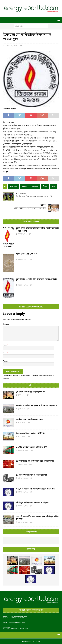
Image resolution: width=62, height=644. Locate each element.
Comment (6, 324)
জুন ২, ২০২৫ (21, 395)
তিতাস (45, 186)
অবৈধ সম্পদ (13, 186)
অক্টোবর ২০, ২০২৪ (23, 506)
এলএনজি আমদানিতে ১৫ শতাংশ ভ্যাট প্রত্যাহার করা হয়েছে (36, 406)
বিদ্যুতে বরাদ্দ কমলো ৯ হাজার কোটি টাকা (30, 433)
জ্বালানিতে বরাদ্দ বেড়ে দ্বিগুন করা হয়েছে (29, 420)
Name (5, 345)
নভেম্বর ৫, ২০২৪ (22, 464)
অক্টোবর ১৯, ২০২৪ (23, 522)
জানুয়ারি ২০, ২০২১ (23, 285)
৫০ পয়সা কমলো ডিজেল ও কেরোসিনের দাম (31, 475)
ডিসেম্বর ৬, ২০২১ (23, 234)
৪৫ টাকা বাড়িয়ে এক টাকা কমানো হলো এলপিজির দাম (35, 461)
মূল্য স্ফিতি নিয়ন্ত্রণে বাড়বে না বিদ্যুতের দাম (30, 392)
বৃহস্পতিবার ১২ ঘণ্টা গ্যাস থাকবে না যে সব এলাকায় (36, 280)
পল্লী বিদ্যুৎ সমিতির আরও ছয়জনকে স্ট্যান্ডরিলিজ (32, 503)
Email (5, 353)
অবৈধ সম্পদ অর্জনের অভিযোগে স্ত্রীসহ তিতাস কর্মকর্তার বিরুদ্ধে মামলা (37, 230)
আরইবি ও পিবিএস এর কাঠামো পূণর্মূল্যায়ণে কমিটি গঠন (35, 489)
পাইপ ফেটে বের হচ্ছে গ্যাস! (27, 254)
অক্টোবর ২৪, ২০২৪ (23, 492)
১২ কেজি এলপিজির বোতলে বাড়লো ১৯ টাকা (31, 447)
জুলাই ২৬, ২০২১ (22, 259)
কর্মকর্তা (24, 186)
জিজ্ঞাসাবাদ (35, 186)
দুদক (53, 186)
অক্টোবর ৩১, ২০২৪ (23, 478)
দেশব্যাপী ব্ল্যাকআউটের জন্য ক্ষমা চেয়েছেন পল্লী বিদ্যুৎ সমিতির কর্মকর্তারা (37, 518)
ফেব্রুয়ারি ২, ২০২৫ (23, 450)
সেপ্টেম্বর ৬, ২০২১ (11, 46)
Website (5, 361)
